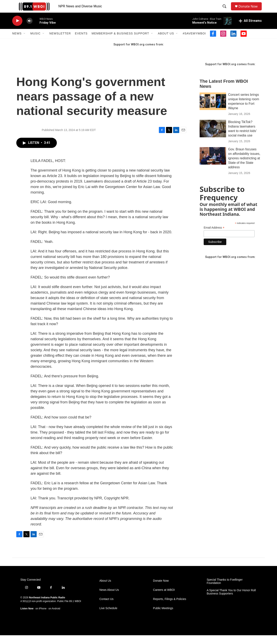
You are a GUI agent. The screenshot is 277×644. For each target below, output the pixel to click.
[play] (17, 30)
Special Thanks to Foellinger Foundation (225, 590)
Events (81, 42)
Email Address (214, 236)
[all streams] (250, 30)
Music (35, 42)
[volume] (30, 30)
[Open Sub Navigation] (25, 42)
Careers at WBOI (164, 599)
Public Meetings (163, 617)
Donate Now (250, 11)
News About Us (109, 599)
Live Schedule (108, 617)
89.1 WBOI (75, 610)
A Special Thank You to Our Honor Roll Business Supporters (231, 601)
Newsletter (60, 42)
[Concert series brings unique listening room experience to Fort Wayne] (213, 110)
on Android (54, 617)
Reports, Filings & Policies (170, 608)
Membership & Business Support (120, 42)
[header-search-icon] (225, 11)
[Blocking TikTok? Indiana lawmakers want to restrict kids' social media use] (213, 137)
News (17, 42)
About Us (166, 42)
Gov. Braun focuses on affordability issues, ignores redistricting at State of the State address (244, 167)
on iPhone (41, 617)
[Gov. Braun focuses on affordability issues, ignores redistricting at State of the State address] (213, 165)
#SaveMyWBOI (194, 42)
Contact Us (106, 608)
